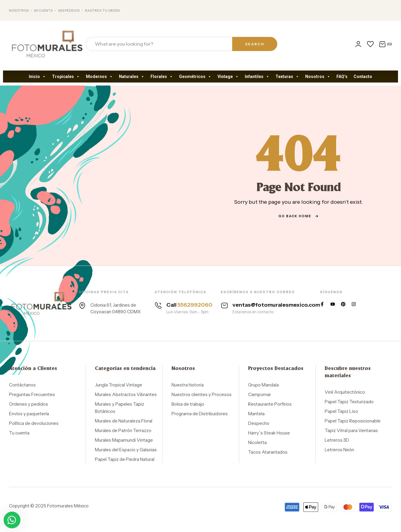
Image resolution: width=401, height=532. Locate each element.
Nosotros (318, 77)
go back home (299, 216)
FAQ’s (342, 77)
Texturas (287, 77)
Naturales (132, 77)
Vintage (228, 77)
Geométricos (195, 77)
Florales (162, 77)
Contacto (363, 77)
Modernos (99, 77)
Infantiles (257, 77)
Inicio (37, 77)
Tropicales (66, 77)
